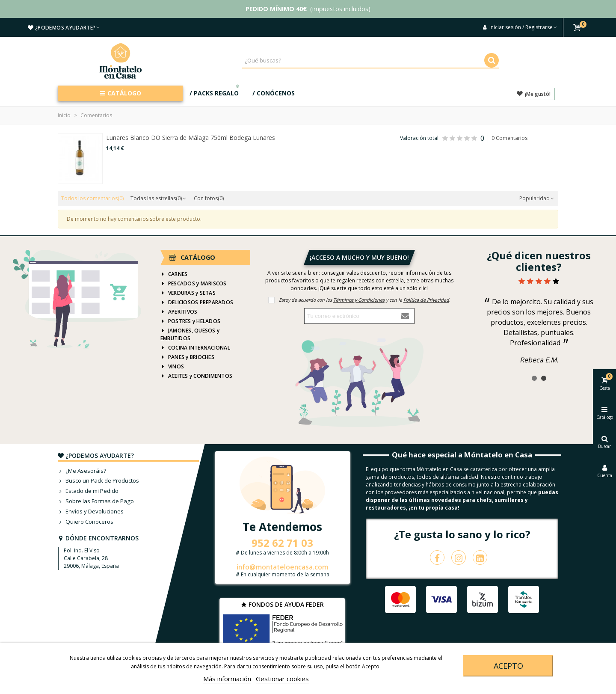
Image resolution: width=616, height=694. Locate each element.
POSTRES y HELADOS (190, 321)
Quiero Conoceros (86, 522)
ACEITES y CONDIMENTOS (196, 376)
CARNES (174, 274)
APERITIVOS (179, 312)
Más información (227, 679)
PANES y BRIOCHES (187, 357)
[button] (534, 378)
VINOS (172, 367)
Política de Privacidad (426, 300)
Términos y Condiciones (359, 300)
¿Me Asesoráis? (82, 471)
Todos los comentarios (92, 198)
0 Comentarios (509, 138)
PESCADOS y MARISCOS (194, 284)
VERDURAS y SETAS (188, 293)
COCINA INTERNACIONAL (195, 348)
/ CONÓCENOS (274, 93)
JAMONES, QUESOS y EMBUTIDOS (190, 334)
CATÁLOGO (120, 93)
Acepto (508, 666)
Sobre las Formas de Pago (96, 501)
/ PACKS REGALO (215, 91)
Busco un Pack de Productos (98, 481)
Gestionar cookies (282, 679)
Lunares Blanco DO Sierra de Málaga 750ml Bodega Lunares (191, 138)
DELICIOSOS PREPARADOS (197, 303)
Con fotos (209, 198)
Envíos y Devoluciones (91, 512)
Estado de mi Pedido (88, 491)
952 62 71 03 (282, 543)
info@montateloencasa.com (282, 567)
